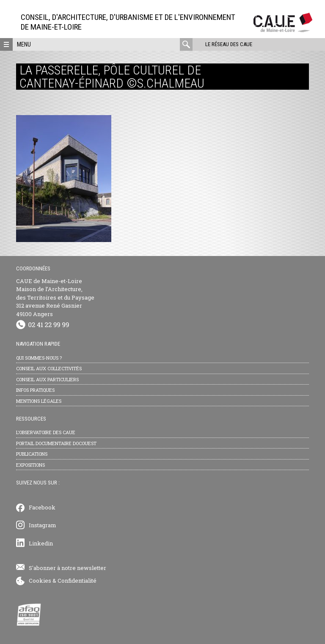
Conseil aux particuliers (47, 379)
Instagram (43, 525)
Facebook (42, 507)
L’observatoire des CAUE (46, 432)
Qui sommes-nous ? (39, 358)
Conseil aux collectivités (49, 368)
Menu (24, 44)
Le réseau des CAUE (229, 44)
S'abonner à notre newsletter (67, 568)
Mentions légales (39, 401)
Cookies (40, 581)
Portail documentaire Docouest (56, 443)
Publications (32, 454)
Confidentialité (77, 581)
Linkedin (41, 543)
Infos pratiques (35, 390)
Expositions (30, 465)
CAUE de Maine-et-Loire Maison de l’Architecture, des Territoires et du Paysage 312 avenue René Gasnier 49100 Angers (55, 297)
